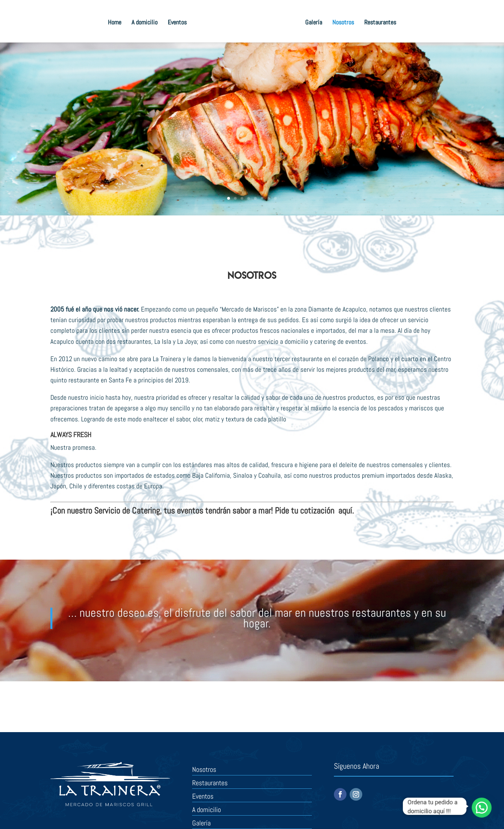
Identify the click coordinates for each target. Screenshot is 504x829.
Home (115, 23)
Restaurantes (380, 23)
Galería (314, 23)
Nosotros (343, 23)
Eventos (177, 23)
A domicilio (145, 23)
